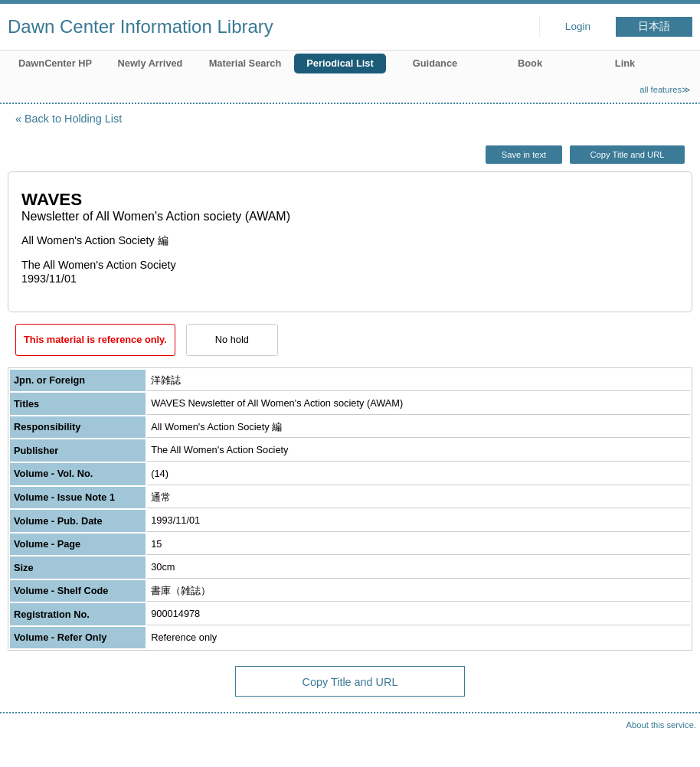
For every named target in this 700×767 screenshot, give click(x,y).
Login (578, 26)
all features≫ (665, 90)
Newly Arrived (150, 63)
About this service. (661, 725)
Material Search (245, 63)
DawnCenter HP (55, 63)
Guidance (435, 63)
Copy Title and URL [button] (627, 155)
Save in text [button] (524, 155)
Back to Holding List (73, 119)
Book (530, 63)
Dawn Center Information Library (141, 26)
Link (625, 63)
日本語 (654, 26)
